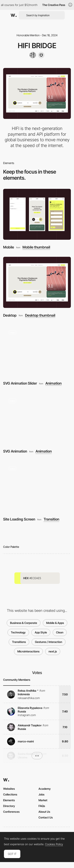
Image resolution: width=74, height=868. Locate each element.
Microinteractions (28, 651)
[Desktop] (37, 282)
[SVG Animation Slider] (37, 350)
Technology (18, 632)
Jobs (41, 794)
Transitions (19, 642)
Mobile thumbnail (36, 247)
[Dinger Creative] (41, 55)
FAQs (42, 806)
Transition (51, 519)
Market (43, 800)
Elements (9, 800)
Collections (10, 794)
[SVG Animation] (37, 418)
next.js (53, 651)
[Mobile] (37, 214)
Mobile (9, 247)
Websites (9, 789)
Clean (60, 632)
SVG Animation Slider (20, 383)
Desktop (10, 315)
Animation (53, 383)
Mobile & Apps (55, 623)
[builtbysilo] (33, 55)
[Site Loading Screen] (37, 486)
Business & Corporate (24, 623)
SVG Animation (15, 451)
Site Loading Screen (19, 519)
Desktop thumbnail (40, 315)
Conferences (11, 812)
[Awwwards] (14, 15)
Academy (45, 789)
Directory (9, 806)
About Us (44, 812)
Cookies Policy (54, 844)
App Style (41, 632)
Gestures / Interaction (49, 642)
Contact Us (46, 817)
